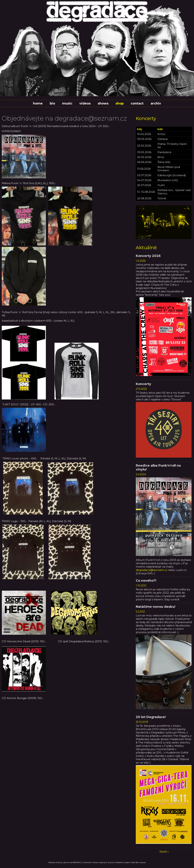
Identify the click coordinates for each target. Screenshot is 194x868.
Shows (103, 103)
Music (67, 103)
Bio (52, 103)
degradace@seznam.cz (151, 570)
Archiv (156, 103)
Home (38, 103)
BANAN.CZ (78, 862)
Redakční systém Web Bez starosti (131, 862)
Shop (120, 103)
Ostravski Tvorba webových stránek (99, 862)
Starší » (164, 852)
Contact (137, 103)
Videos (85, 103)
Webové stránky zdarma (59, 862)
